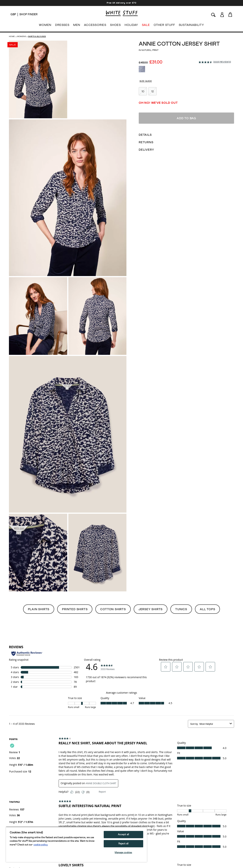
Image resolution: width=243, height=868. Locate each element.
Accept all (123, 835)
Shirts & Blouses (37, 37)
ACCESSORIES (95, 26)
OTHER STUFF (164, 26)
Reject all (123, 844)
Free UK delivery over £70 (122, 3)
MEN (77, 26)
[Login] (222, 14)
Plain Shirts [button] (39, 609)
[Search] (213, 14)
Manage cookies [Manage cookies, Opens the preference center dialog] (123, 853)
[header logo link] (122, 13)
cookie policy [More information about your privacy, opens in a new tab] (41, 845)
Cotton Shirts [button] (113, 609)
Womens (22, 37)
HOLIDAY (131, 26)
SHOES (115, 26)
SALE (146, 26)
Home (12, 37)
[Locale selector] (13, 15)
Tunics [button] (181, 609)
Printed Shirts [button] (75, 609)
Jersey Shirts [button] (151, 609)
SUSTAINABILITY (191, 26)
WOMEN (45, 26)
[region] (76, 844)
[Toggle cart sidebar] (230, 14)
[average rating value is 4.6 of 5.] (206, 62)
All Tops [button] (207, 609)
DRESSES (62, 26)
